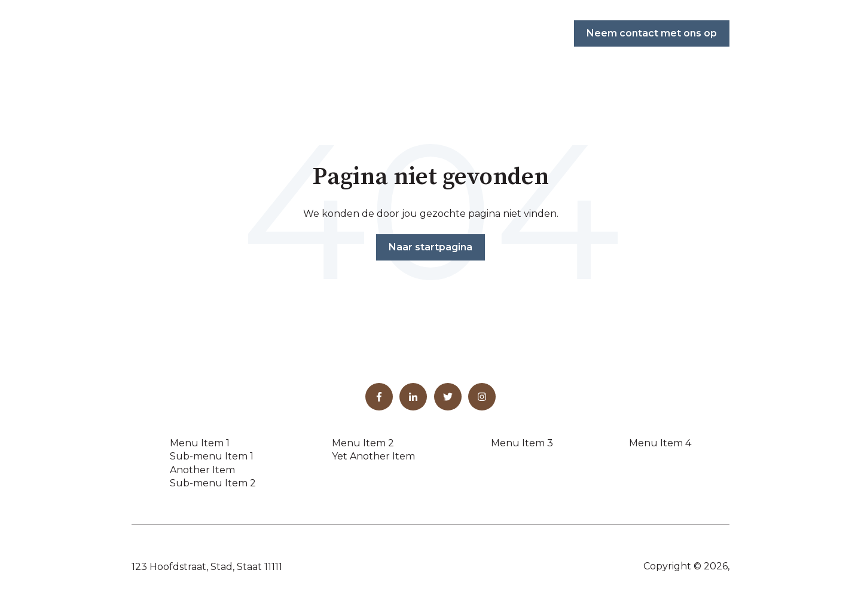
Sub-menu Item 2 (213, 483)
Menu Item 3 (522, 443)
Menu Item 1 (200, 443)
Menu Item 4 (660, 443)
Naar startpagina (430, 247)
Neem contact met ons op (652, 33)
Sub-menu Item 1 (212, 456)
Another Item (202, 470)
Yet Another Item (373, 456)
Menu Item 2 (363, 443)
